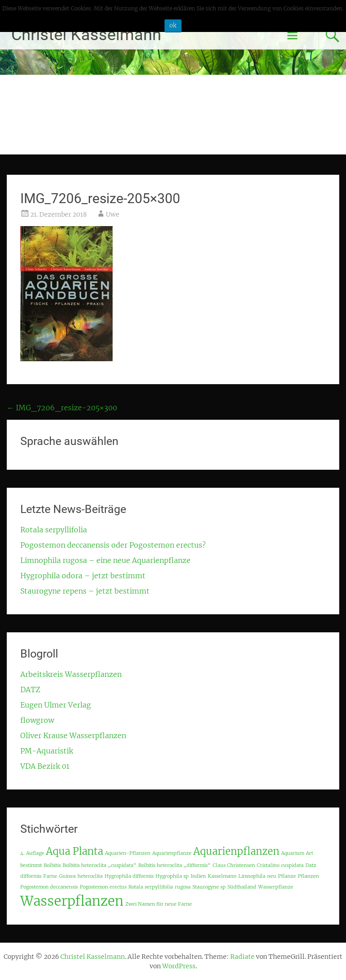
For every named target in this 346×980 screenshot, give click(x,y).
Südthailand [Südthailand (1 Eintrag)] (242, 887)
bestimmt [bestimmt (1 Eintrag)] (31, 865)
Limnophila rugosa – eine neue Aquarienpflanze (105, 560)
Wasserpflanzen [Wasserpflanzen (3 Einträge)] (72, 901)
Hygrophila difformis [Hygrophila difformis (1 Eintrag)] (129, 876)
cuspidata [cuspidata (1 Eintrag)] (292, 865)
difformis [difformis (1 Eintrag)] (31, 876)
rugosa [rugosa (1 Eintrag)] (183, 887)
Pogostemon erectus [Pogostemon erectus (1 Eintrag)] (103, 887)
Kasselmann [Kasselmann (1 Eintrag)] (222, 876)
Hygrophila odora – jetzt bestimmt (83, 576)
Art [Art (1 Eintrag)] (310, 853)
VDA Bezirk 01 (45, 766)
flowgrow (37, 720)
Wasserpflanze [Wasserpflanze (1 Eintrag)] (276, 887)
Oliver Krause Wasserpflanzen (73, 735)
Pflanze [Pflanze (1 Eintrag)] (287, 876)
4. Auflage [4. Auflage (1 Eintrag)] (32, 853)
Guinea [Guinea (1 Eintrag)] (67, 876)
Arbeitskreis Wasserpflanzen (71, 674)
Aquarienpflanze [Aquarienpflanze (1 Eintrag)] (172, 853)
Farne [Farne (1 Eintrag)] (50, 876)
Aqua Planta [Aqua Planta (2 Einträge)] (75, 851)
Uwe (113, 214)
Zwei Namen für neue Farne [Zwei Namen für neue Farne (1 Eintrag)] (159, 904)
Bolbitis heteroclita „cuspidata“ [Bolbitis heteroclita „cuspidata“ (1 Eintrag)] (100, 865)
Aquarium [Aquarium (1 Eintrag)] (293, 853)
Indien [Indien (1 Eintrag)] (198, 876)
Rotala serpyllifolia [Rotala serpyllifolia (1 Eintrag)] (151, 887)
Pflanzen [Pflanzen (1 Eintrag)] (308, 876)
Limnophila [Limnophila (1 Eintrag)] (252, 876)
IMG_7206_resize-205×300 (62, 408)
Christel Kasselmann (86, 35)
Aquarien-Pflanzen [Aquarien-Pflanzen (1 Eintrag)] (128, 853)
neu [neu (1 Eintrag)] (272, 876)
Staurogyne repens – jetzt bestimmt (85, 591)
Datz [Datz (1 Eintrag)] (311, 865)
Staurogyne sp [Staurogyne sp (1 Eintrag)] (209, 887)
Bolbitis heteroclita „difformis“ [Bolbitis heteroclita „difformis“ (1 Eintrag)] (175, 865)
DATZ (30, 690)
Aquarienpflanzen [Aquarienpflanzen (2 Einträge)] (236, 851)
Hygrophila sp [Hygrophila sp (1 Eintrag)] (172, 876)
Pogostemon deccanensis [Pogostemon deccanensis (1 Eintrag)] (49, 887)
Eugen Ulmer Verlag (56, 705)
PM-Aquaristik (47, 751)
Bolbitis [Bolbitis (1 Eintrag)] (52, 865)
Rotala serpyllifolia (54, 530)
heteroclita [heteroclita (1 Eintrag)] (90, 876)
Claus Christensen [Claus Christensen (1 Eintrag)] (234, 865)
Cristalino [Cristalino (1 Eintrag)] (268, 865)
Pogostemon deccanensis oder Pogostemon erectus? (113, 545)
